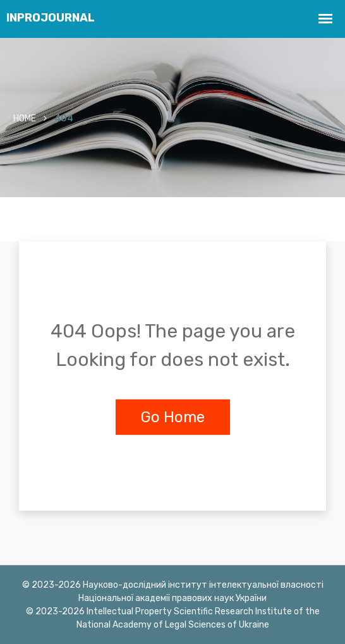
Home (25, 118)
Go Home (173, 417)
